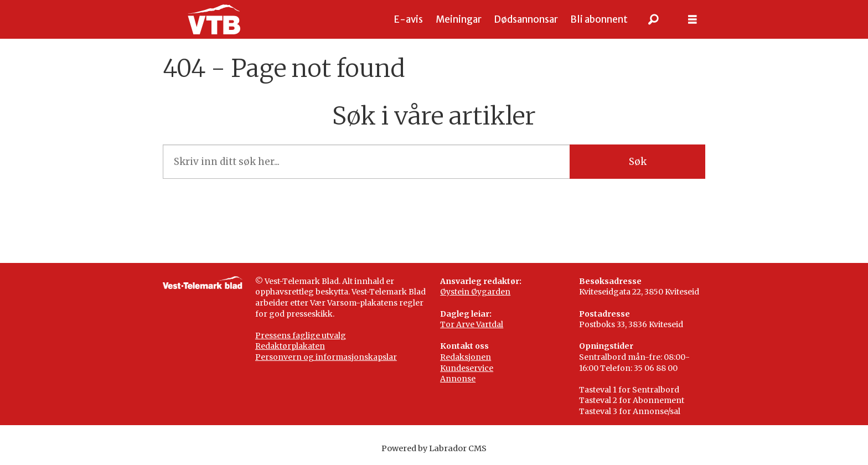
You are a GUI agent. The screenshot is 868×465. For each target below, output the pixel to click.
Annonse (458, 379)
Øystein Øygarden (475, 292)
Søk (638, 162)
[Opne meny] (693, 20)
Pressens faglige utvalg (301, 335)
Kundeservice (467, 368)
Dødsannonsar (526, 19)
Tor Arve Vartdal (472, 324)
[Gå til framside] (214, 19)
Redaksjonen (466, 357)
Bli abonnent (599, 19)
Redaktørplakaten (290, 346)
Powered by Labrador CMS (434, 448)
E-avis (409, 19)
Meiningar (459, 19)
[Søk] (654, 19)
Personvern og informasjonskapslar (326, 357)
